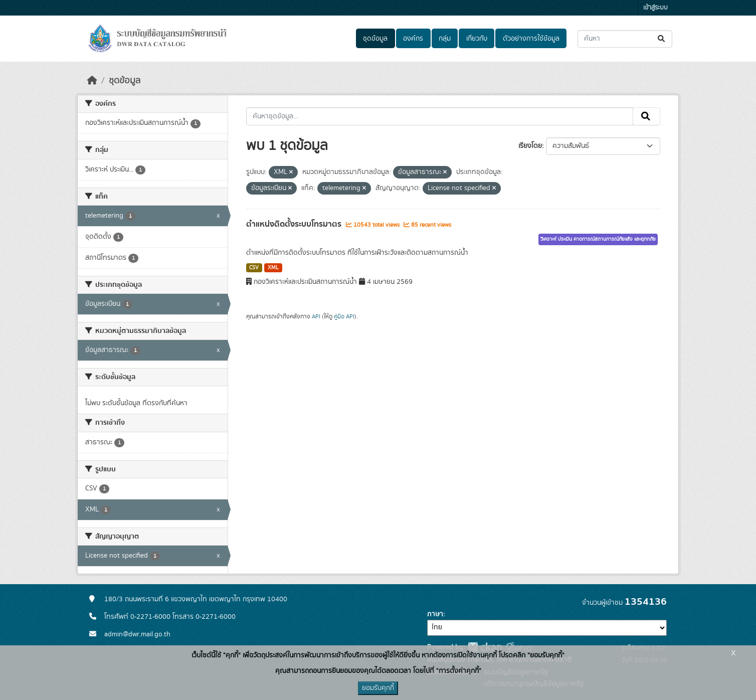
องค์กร (413, 39)
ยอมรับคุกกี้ (378, 688)
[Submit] (662, 39)
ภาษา (435, 614)
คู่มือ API (344, 316)
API (316, 316)
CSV (254, 268)
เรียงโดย (530, 146)
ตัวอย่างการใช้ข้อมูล (531, 39)
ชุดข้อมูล (375, 39)
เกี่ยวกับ (477, 39)
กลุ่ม (445, 39)
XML (273, 268)
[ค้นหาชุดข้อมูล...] (625, 39)
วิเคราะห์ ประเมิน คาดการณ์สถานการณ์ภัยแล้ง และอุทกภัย (598, 239)
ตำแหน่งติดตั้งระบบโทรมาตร (295, 224)
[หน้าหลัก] (92, 81)
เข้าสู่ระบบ (655, 8)
